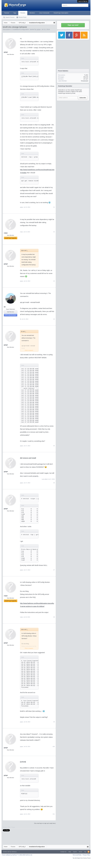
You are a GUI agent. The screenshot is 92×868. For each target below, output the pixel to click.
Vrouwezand (84, 81)
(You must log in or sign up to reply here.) (45, 823)
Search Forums (10, 17)
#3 (54, 281)
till (5, 307)
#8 (54, 617)
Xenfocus (14, 852)
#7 (54, 570)
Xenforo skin (6, 852)
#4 (54, 319)
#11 (54, 814)
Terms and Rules (77, 855)
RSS (89, 852)
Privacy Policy (86, 855)
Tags (15, 13)
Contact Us (63, 852)
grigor (39, 29)
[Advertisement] (73, 115)
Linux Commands (44, 13)
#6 (54, 483)
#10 (54, 746)
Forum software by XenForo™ (17, 855)
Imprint (75, 852)
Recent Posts (23, 17)
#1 (54, 207)
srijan (21, 232)
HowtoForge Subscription (61, 13)
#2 (54, 232)
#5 (54, 446)
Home (80, 852)
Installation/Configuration (21, 29)
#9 (54, 722)
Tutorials (7, 13)
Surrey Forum (87, 858)
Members (32, 13)
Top (85, 852)
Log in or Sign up (83, 1)
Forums (23, 13)
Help (70, 852)
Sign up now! (73, 25)
